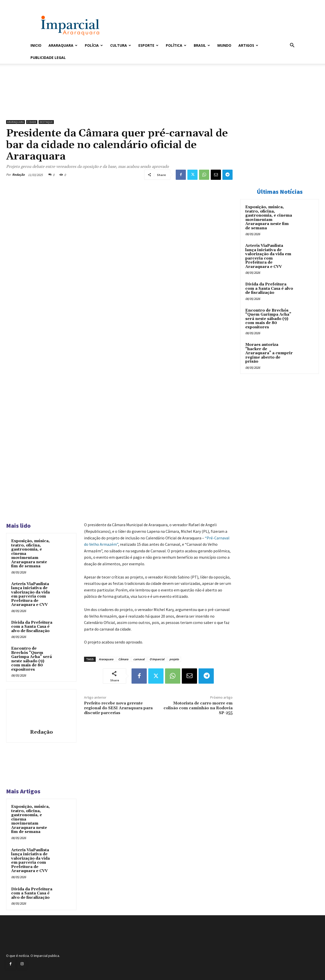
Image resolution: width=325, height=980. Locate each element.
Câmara (123, 659)
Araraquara (63, 45)
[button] (292, 46)
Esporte (148, 45)
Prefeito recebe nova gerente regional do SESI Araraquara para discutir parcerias (118, 708)
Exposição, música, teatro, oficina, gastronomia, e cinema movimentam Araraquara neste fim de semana (269, 218)
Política (176, 45)
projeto (174, 659)
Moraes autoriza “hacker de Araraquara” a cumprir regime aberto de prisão (269, 353)
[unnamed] (119, 105)
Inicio (36, 45)
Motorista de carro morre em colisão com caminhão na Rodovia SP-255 (198, 708)
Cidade (32, 122)
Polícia (94, 45)
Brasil (202, 45)
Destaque (46, 122)
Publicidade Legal (48, 58)
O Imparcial (157, 659)
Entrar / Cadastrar (39, 3)
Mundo (224, 45)
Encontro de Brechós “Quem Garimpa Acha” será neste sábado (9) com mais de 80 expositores (31, 659)
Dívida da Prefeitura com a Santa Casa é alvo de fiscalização (32, 627)
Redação (18, 175)
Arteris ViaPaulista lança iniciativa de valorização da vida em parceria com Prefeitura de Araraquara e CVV (30, 595)
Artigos (248, 45)
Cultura (121, 45)
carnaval (139, 659)
